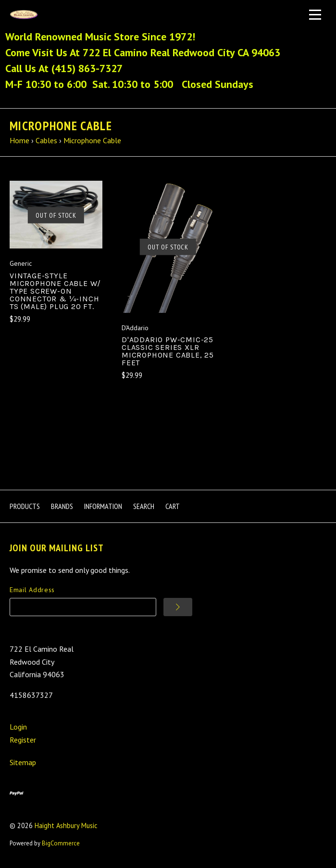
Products (25, 506)
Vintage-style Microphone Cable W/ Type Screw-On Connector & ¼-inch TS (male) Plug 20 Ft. (55, 291)
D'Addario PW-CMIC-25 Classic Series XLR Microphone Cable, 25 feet (168, 351)
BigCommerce (61, 843)
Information (103, 506)
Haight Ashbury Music (66, 825)
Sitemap (23, 762)
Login (18, 727)
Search (144, 506)
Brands (62, 506)
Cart (173, 506)
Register (23, 740)
